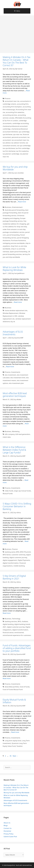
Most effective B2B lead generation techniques (15, 395)
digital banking (8, 624)
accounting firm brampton (12, 107)
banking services (11, 621)
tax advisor (7, 143)
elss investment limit (18, 378)
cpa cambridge (24, 132)
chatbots (25, 621)
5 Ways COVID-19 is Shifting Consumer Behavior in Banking (17, 506)
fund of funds (25, 687)
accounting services (10, 115)
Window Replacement (11, 313)
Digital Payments (24, 560)
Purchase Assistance (18, 240)
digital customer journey (18, 557)
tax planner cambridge (11, 154)
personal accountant (19, 137)
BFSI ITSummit (25, 552)
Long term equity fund (13, 741)
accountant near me (12, 101)
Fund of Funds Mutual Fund (13, 689)
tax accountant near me (20, 140)
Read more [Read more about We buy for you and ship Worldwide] (22, 202)
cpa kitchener (7, 134)
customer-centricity (18, 555)
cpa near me (18, 134)
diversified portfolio (12, 687)
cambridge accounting (21, 123)
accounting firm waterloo (15, 112)
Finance (8, 98)
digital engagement (10, 560)
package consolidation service (14, 232)
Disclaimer (7, 831)
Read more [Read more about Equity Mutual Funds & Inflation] (15, 732)
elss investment (10, 375)
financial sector (8, 632)
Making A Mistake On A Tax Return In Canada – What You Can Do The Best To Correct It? (17, 61)
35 (11, 756)
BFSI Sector (7, 555)
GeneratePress (27, 865)
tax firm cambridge (23, 148)
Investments (16, 372)
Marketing (16, 431)
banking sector (10, 552)
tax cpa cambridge (24, 146)
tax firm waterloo (22, 151)
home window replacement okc (16, 310)
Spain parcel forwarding (19, 252)
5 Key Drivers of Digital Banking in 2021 (14, 577)
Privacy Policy (8, 834)
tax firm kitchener (9, 151)
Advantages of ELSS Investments (13, 333)
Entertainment (17, 207)
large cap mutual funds (23, 491)
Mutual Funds (8, 493)
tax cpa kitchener (9, 148)
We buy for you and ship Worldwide (15, 168)
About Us (7, 823)
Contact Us (8, 828)
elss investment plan (16, 383)
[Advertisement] (17, 33)
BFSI (18, 552)
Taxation (20, 746)
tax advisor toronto (18, 143)
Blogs (6, 825)
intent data (7, 437)
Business (8, 207)
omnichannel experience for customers (17, 635)
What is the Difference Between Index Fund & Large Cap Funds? (14, 450)
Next (15, 756)
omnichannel (19, 632)
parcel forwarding (13, 235)
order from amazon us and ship (14, 229)
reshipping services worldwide (14, 243)
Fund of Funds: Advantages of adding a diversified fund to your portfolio (17, 648)
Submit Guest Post (10, 837)
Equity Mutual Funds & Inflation (14, 701)
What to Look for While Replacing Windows (14, 269)
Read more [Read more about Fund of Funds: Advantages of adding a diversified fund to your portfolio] (7, 678)
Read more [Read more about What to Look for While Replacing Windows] (18, 302)
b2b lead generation (23, 434)
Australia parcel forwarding (15, 210)
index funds (9, 491)
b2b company (10, 434)
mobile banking (19, 566)
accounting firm (23, 104)
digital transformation (11, 563)
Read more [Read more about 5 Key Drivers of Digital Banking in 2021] (7, 613)
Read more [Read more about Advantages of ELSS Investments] (10, 367)
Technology (16, 619)
